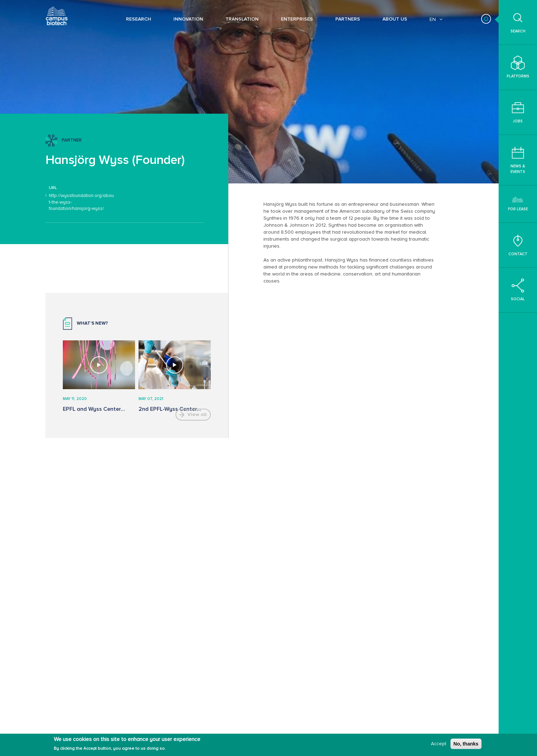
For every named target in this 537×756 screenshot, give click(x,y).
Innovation (188, 19)
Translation (242, 19)
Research (139, 19)
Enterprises (297, 19)
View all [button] (197, 414)
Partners (348, 19)
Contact (518, 245)
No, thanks (466, 744)
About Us (395, 19)
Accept (439, 744)
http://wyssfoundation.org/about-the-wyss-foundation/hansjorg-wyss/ (81, 202)
